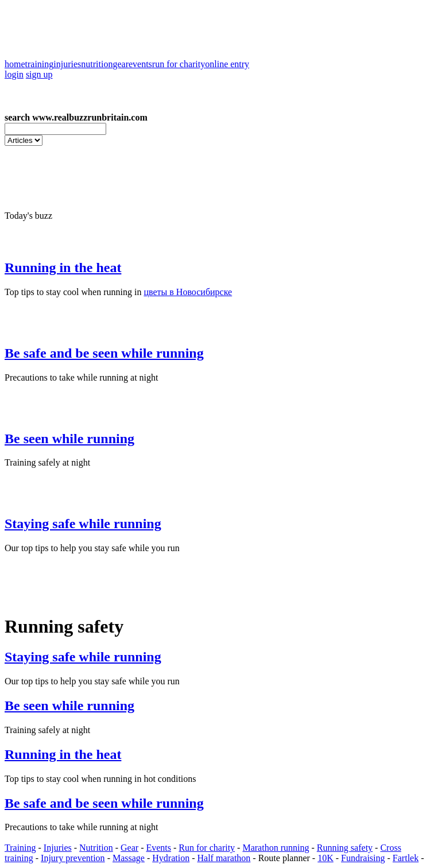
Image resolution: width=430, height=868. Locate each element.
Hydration (171, 858)
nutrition (97, 64)
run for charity (179, 64)
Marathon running (276, 848)
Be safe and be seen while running (104, 353)
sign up (39, 74)
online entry (227, 64)
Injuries (58, 848)
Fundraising (363, 858)
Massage (129, 858)
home (15, 64)
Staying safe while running (83, 524)
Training (20, 848)
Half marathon (224, 858)
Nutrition (96, 848)
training (40, 64)
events (140, 64)
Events (158, 848)
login (14, 74)
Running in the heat (63, 268)
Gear (129, 848)
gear (121, 64)
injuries (67, 64)
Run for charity (207, 848)
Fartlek (406, 858)
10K (326, 858)
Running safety (345, 848)
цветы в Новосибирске (188, 292)
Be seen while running (69, 439)
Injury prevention (73, 858)
